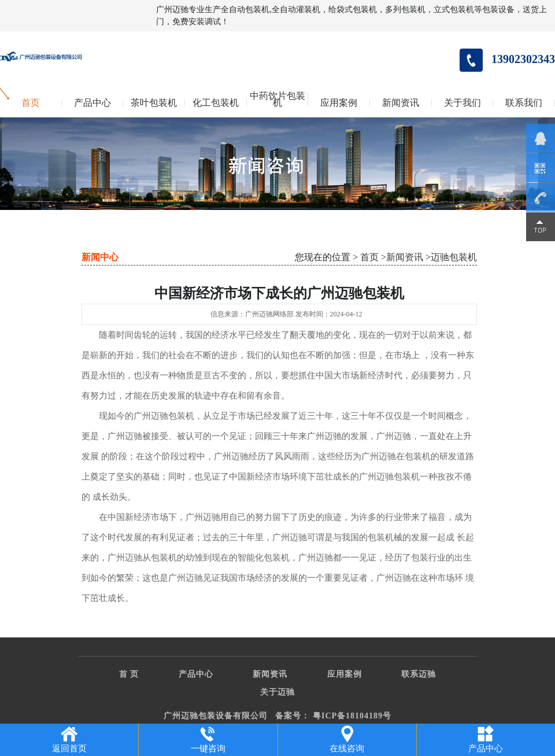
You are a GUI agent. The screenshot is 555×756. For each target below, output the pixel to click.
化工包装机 (216, 103)
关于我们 (462, 103)
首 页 (129, 674)
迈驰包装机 (454, 257)
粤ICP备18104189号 (352, 716)
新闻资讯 (401, 103)
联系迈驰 (419, 674)
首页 (31, 103)
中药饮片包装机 (277, 99)
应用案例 (339, 103)
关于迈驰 (277, 692)
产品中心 (92, 103)
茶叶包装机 (154, 103)
